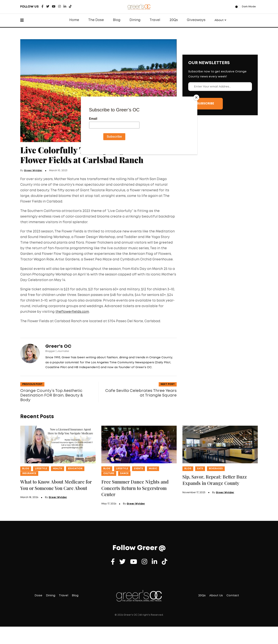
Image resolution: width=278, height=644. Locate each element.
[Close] (196, 97)
